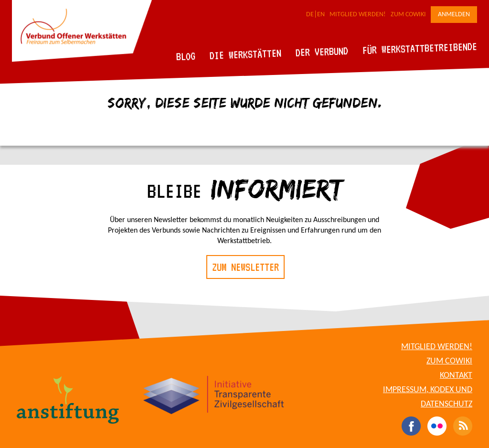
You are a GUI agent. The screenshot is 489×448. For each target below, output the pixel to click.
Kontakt (456, 376)
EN (321, 15)
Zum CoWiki (408, 15)
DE (310, 15)
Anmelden (454, 15)
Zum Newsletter (245, 267)
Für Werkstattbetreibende (420, 48)
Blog (186, 56)
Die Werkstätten (246, 54)
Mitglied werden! (358, 15)
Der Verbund (322, 52)
